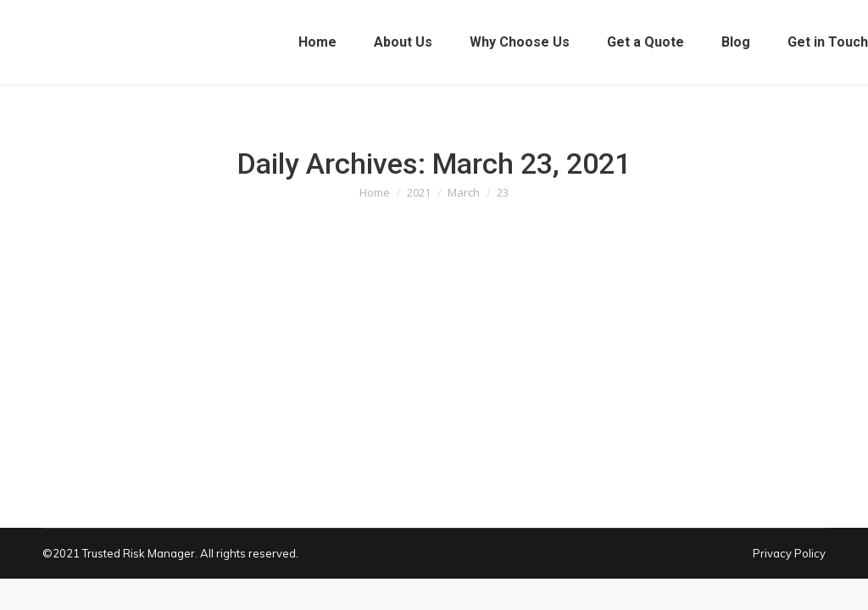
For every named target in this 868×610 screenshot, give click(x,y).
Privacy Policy (789, 553)
